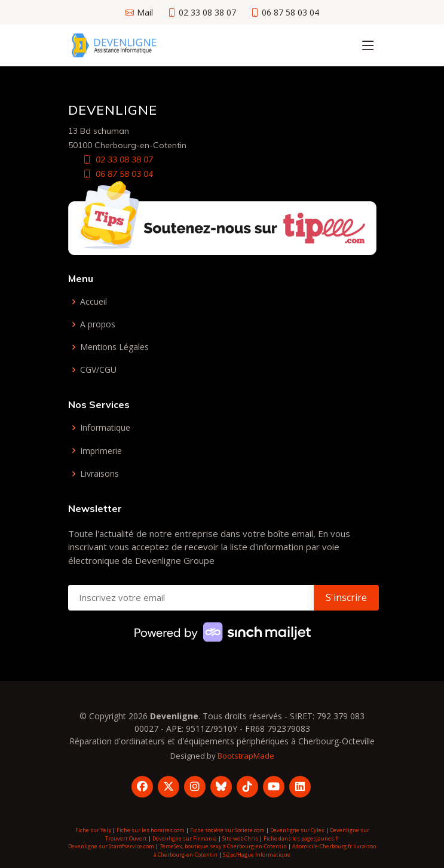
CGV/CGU (98, 370)
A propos (98, 324)
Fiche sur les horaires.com (151, 830)
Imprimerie (101, 451)
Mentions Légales (114, 347)
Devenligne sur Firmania (185, 838)
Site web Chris (240, 838)
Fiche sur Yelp (93, 830)
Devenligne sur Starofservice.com (111, 846)
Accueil (94, 302)
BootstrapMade (246, 756)
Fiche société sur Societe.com (227, 830)
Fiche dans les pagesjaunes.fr (301, 838)
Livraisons (99, 474)
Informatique (105, 428)
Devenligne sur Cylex (297, 830)
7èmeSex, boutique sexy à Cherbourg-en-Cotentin (223, 846)
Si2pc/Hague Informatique (257, 855)
